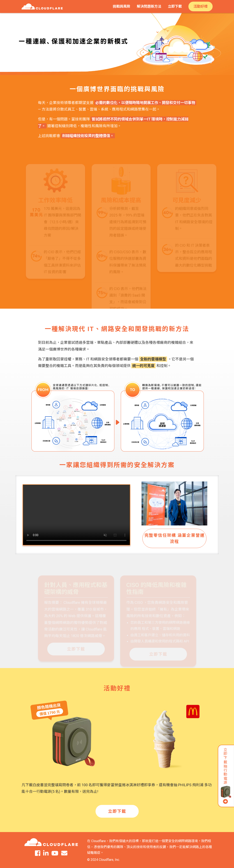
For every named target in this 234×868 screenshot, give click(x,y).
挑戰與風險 (122, 6)
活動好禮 (201, 6)
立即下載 (175, 6)
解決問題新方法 (149, 6)
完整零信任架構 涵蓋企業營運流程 (175, 538)
